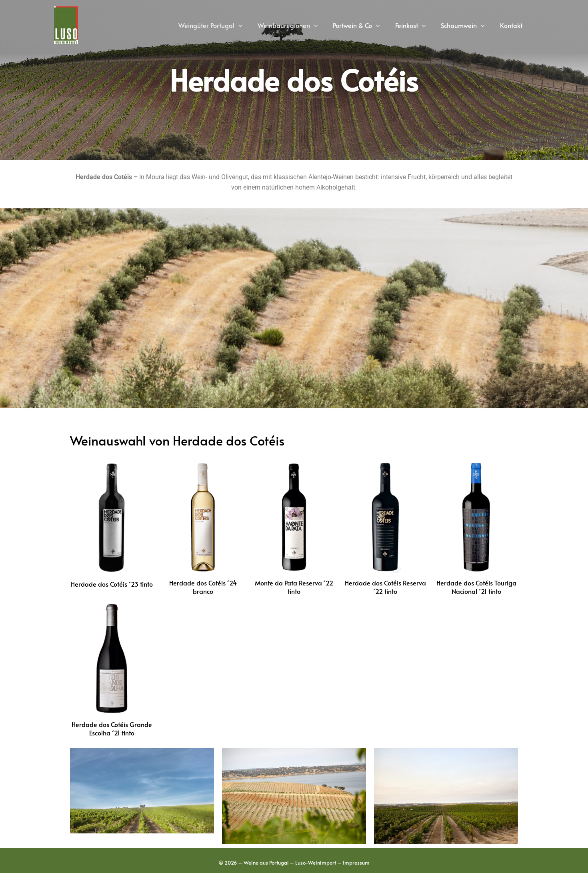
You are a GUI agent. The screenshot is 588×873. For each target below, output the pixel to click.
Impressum (356, 863)
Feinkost (417, 25)
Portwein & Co (365, 25)
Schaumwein (466, 25)
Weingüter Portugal (224, 25)
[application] (252, 25)
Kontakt (512, 25)
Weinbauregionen (299, 25)
